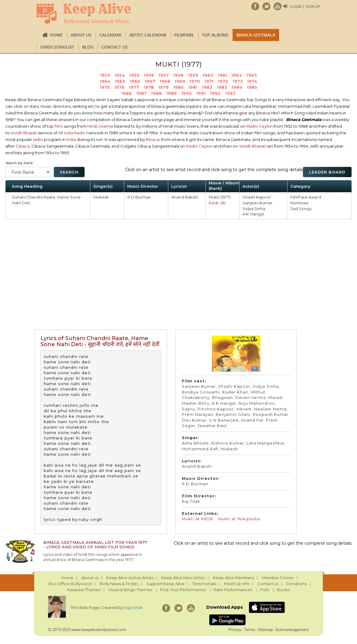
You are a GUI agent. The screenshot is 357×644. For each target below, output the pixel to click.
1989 (172, 93)
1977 (134, 87)
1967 (150, 81)
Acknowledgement (292, 630)
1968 (165, 81)
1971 (209, 81)
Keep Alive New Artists (183, 578)
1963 (252, 75)
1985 (252, 87)
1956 (149, 75)
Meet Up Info (237, 584)
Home (56, 35)
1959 (193, 75)
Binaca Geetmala (256, 35)
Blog (88, 47)
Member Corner (278, 578)
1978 (149, 87)
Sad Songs (301, 209)
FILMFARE (184, 35)
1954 (120, 75)
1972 (223, 81)
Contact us (115, 47)
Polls (265, 590)
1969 (180, 81)
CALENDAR (110, 35)
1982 (207, 87)
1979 (164, 87)
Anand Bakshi (185, 197)
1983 (222, 87)
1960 (208, 75)
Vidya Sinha (254, 209)
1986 (127, 93)
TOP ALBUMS (215, 35)
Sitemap (265, 630)
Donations (296, 584)
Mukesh (101, 197)
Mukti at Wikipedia (239, 519)
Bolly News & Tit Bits (119, 584)
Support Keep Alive (165, 584)
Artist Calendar (148, 35)
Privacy (235, 630)
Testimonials (204, 584)
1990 (187, 93)
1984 (237, 87)
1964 (105, 81)
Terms (250, 630)
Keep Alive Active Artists (130, 578)
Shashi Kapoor (257, 197)
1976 (120, 87)
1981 (193, 87)
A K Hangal (253, 214)
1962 (237, 75)
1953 (105, 75)
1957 (164, 75)
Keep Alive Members (233, 578)
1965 (120, 81)
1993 (230, 93)
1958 (178, 75)
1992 (215, 93)
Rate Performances (233, 590)
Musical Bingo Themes (130, 590)
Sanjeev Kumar (257, 203)
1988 (157, 93)
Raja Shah (133, 607)
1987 (142, 93)
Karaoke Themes (84, 590)
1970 (195, 81)
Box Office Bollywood (70, 584)
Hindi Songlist (57, 47)
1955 (135, 75)
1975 (105, 87)
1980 (179, 87)
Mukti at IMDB (198, 519)
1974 (252, 81)
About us (81, 35)
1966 (135, 81)
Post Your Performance (183, 590)
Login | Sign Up (305, 6)
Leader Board (327, 172)
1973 (238, 81)
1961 (223, 75)
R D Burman (139, 197)
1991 (201, 93)
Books (283, 590)
